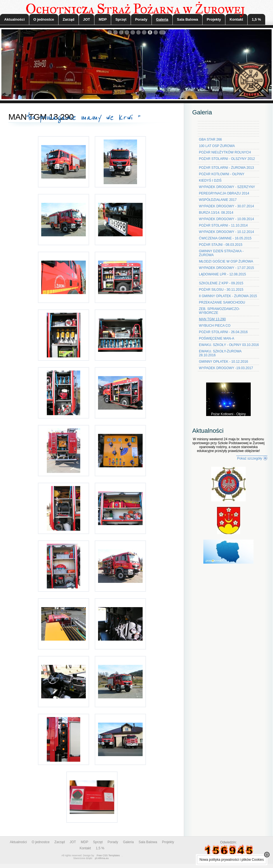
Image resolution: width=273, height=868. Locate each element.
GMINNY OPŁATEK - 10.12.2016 (223, 362)
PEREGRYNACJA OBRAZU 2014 (224, 193)
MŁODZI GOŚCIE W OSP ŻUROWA (226, 261)
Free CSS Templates (108, 855)
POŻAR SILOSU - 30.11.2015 (221, 290)
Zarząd (69, 19)
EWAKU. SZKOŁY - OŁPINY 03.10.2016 (229, 345)
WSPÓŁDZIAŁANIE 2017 (218, 200)
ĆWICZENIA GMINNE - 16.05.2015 (225, 238)
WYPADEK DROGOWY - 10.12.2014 (226, 232)
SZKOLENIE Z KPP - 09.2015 (221, 283)
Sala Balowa (187, 19)
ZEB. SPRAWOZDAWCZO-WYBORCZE (219, 311)
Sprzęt (121, 19)
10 (162, 32)
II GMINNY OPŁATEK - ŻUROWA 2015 (228, 296)
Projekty (214, 19)
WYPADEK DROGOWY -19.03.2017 (226, 368)
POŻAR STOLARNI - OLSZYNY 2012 (227, 159)
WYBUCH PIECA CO (215, 326)
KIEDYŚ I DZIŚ (210, 181)
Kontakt (236, 19)
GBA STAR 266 (210, 140)
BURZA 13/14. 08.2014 (216, 213)
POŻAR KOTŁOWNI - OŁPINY (222, 174)
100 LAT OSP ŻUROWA (217, 146)
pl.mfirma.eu (102, 858)
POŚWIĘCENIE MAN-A (217, 338)
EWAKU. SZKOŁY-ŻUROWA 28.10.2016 (220, 353)
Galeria (162, 19)
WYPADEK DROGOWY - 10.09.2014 (226, 219)
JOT (86, 19)
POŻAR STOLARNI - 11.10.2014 (223, 225)
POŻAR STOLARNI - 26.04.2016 (223, 332)
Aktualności (14, 19)
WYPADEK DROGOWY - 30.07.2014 (226, 206)
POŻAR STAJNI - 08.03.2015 (221, 245)
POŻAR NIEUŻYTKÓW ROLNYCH (225, 152)
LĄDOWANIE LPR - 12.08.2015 (222, 274)
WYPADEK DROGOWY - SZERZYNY (227, 187)
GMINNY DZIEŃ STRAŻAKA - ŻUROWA (221, 253)
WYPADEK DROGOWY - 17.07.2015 (226, 268)
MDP (103, 19)
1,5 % (256, 19)
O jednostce (44, 19)
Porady (141, 19)
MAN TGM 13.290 (212, 319)
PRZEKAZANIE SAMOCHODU (222, 302)
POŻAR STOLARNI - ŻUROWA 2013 (226, 168)
